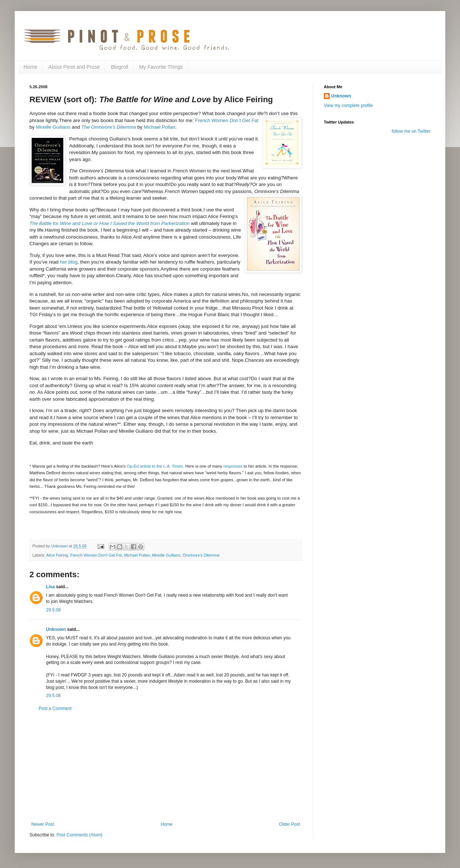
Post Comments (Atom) (79, 835)
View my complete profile (348, 106)
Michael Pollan (160, 127)
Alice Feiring (57, 555)
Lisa (50, 587)
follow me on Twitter (411, 131)
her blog (69, 262)
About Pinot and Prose (74, 67)
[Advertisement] (166, 767)
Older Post (289, 824)
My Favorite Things (161, 67)
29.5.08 (53, 610)
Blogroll (119, 67)
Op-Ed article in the (155, 466)
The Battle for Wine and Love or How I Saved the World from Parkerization (109, 223)
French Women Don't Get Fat (96, 555)
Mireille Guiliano (53, 127)
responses (233, 466)
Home (30, 67)
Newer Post (43, 824)
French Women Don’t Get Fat (227, 120)
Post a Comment (55, 708)
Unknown (56, 629)
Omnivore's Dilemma (201, 555)
